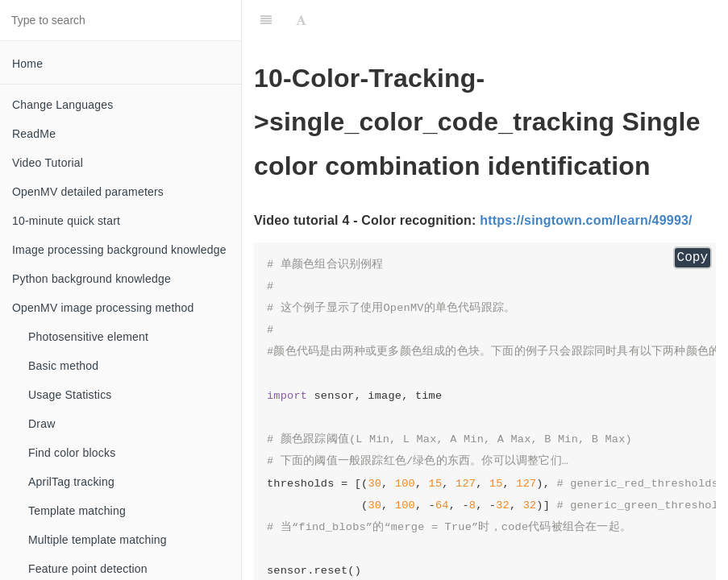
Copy (693, 258)
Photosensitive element (88, 337)
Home (27, 64)
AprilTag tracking (71, 482)
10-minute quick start (66, 221)
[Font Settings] (301, 20)
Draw (42, 424)
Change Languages (62, 105)
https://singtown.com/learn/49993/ (586, 220)
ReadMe (34, 134)
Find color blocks (72, 453)
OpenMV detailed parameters (88, 192)
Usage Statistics (70, 395)
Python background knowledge (92, 279)
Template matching (77, 511)
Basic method (63, 366)
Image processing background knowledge (119, 250)
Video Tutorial (48, 163)
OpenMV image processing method (103, 308)
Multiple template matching (98, 540)
